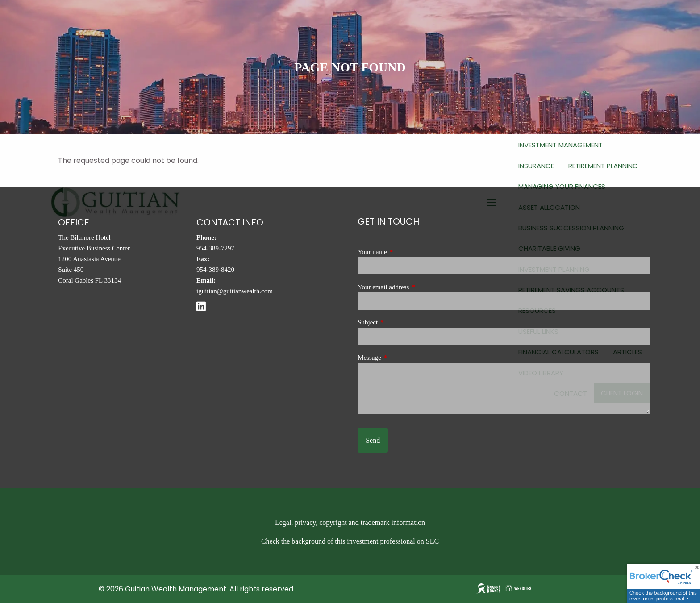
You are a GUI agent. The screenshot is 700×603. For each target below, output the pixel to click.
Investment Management (560, 145)
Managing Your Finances (562, 186)
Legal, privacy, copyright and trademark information (350, 522)
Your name (402, 252)
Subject (397, 322)
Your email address (413, 287)
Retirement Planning (603, 166)
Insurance (536, 166)
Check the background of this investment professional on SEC (350, 541)
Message (399, 358)
